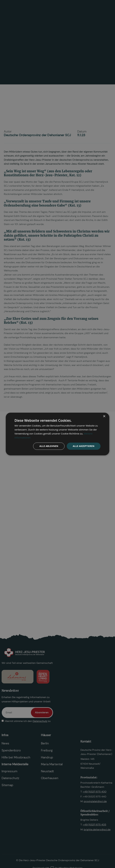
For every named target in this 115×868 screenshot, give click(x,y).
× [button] (104, 416)
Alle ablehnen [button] (49, 446)
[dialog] (57, 434)
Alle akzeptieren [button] (84, 446)
